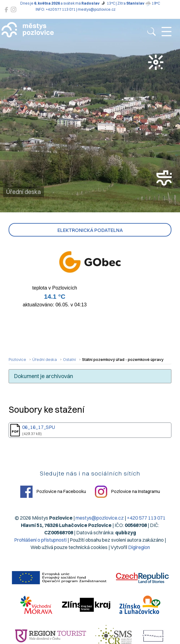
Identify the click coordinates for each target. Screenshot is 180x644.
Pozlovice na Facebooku (53, 492)
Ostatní (69, 359)
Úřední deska (45, 359)
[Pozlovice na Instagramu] (14, 10)
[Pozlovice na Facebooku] (6, 10)
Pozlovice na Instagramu (127, 492)
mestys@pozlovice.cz (100, 518)
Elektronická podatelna (90, 230)
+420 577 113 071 (146, 518)
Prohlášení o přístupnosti (40, 540)
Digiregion (139, 547)
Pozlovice (17, 359)
